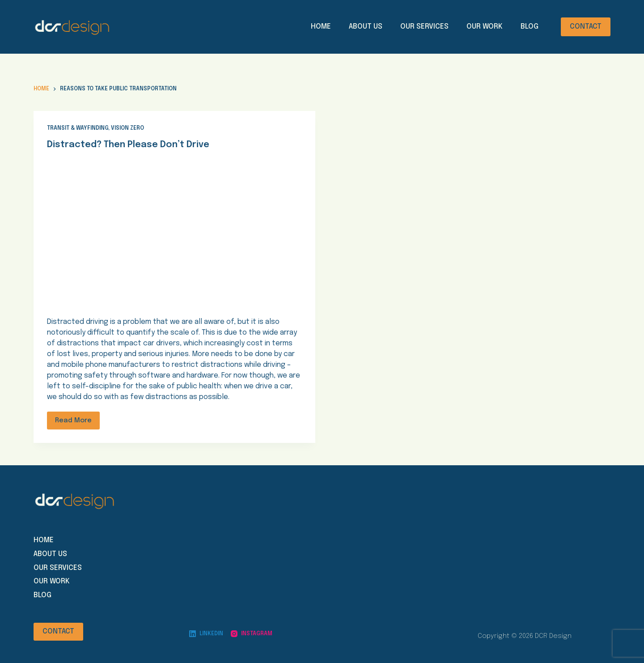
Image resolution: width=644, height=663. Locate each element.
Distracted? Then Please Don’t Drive (128, 145)
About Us (366, 27)
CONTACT (586, 27)
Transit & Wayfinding (78, 128)
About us (50, 554)
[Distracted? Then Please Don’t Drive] (174, 232)
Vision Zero (127, 128)
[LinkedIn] (206, 634)
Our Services (424, 27)
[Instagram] (252, 634)
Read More (73, 421)
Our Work (485, 27)
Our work (52, 581)
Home (321, 27)
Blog (530, 27)
